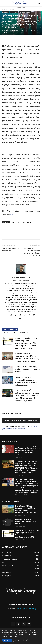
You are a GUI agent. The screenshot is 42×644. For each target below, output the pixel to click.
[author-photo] (21, 274)
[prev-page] (4, 406)
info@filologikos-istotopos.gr (26, 608)
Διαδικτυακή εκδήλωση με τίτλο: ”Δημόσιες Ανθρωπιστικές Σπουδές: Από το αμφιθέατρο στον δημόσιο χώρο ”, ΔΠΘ (26, 343)
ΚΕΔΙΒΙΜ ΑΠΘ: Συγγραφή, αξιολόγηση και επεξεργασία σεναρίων (27, 369)
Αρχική (3, 9)
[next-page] (7, 406)
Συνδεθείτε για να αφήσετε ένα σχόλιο (21, 420)
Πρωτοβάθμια (27, 222)
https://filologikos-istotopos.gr (21, 281)
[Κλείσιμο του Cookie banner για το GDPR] (26, 640)
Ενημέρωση (11, 9)
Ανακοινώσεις (14, 12)
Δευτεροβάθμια (16, 222)
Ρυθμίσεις (16, 636)
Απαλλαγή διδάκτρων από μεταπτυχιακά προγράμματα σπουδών (25, 521)
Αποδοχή (7, 640)
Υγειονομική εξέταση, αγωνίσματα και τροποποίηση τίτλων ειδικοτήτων (32, 252)
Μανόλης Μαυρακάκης (11, 31)
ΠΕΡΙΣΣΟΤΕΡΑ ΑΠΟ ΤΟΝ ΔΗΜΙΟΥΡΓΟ (17, 332)
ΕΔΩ (12, 215)
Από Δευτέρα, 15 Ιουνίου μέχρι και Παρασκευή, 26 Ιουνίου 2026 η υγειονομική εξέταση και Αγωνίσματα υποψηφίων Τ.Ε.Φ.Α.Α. (27, 450)
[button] (4, 3)
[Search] (39, 3)
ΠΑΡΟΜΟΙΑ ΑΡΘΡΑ (10, 329)
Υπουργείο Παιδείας (25, 12)
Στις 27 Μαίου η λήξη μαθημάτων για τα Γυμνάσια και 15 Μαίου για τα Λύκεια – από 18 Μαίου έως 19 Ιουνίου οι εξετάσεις (27, 395)
